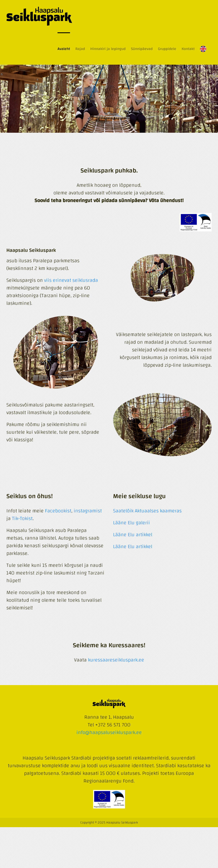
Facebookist (58, 511)
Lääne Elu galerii (131, 523)
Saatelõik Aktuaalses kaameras (147, 511)
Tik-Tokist (22, 519)
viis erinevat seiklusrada (71, 280)
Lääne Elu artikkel (133, 535)
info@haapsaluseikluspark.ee (109, 733)
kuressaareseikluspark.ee (116, 660)
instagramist (88, 511)
